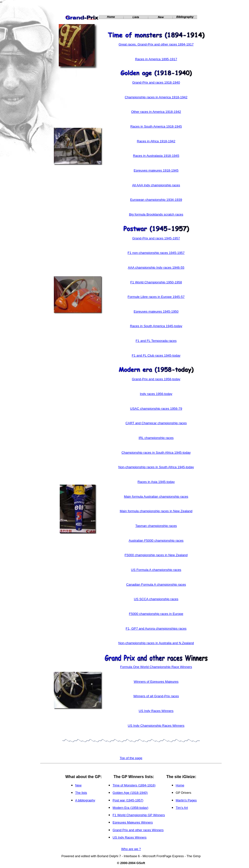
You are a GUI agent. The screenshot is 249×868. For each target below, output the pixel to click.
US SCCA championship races (156, 599)
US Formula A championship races (156, 570)
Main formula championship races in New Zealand (156, 511)
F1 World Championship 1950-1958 (156, 282)
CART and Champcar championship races (156, 423)
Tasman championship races (156, 526)
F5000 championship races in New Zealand (156, 555)
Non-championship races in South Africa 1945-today (156, 467)
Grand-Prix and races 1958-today (156, 379)
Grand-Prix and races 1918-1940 (156, 82)
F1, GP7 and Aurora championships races (156, 629)
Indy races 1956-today (156, 394)
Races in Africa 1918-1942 (156, 141)
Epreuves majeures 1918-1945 (156, 170)
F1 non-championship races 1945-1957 (156, 253)
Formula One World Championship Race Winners (156, 667)
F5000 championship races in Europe (156, 614)
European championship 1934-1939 (156, 200)
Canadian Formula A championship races (156, 585)
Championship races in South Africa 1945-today (156, 453)
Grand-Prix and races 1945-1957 (156, 238)
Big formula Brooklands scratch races (156, 214)
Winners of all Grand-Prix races (156, 696)
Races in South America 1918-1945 (156, 126)
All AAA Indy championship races (156, 185)
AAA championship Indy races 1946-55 (156, 268)
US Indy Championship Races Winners (156, 726)
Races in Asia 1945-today (156, 482)
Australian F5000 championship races (156, 541)
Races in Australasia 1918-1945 (156, 156)
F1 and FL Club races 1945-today (156, 355)
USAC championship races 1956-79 (156, 409)
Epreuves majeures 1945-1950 (156, 311)
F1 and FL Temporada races (156, 341)
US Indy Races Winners (156, 711)
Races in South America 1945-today (156, 326)
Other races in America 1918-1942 (156, 112)
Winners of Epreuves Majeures (156, 682)
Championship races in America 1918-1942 (156, 97)
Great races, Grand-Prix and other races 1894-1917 (156, 44)
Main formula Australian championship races (156, 497)
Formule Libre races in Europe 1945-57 (156, 297)
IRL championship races (156, 438)
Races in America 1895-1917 (156, 59)
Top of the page (131, 758)
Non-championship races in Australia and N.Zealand (156, 643)
